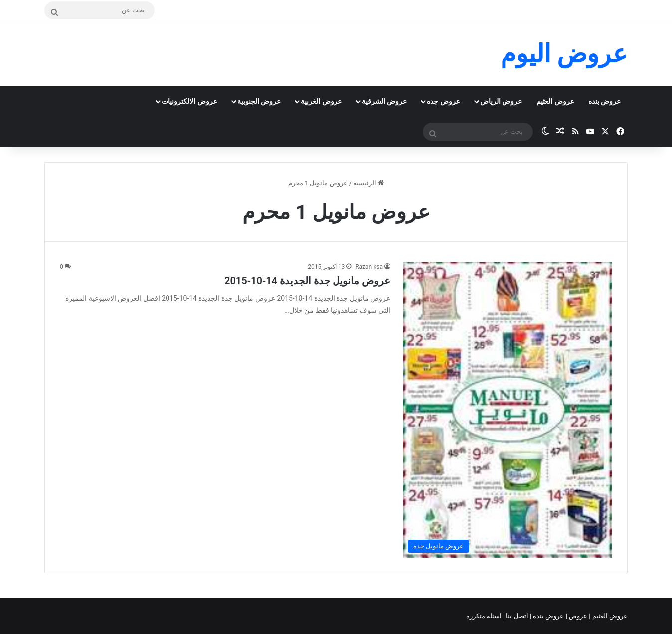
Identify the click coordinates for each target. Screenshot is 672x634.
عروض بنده (604, 101)
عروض (578, 616)
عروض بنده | (548, 616)
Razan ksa (369, 267)
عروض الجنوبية (259, 101)
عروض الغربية (321, 101)
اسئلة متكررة (485, 616)
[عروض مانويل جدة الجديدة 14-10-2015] (507, 410)
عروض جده (443, 101)
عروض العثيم (555, 101)
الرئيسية (369, 183)
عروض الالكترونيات (189, 101)
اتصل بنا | (516, 616)
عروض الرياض (501, 101)
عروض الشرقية (384, 101)
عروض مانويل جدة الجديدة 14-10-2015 (307, 281)
